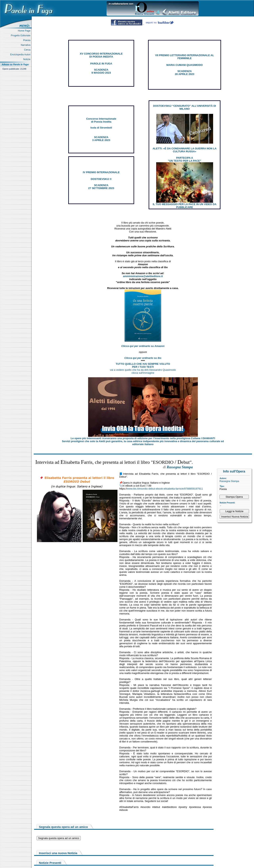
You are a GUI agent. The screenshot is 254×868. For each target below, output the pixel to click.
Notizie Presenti (50, 863)
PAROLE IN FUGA (101, 64)
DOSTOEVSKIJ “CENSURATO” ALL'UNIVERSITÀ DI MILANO (185, 107)
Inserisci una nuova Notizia (58, 853)
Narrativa (26, 45)
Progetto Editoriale (21, 36)
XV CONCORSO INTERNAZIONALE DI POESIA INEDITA (101, 55)
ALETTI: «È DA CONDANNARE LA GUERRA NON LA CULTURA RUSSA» (185, 150)
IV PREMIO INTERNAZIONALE (101, 172)
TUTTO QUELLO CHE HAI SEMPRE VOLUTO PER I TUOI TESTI (143, 365)
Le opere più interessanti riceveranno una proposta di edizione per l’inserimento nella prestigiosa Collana (143, 438)
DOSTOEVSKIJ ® (101, 179)
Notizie (27, 59)
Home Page (25, 31)
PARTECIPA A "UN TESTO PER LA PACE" (184, 159)
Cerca (28, 50)
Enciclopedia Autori (21, 55)
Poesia (27, 40)
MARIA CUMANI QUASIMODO (185, 65)
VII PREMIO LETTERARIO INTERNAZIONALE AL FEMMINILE (185, 57)
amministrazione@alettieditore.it (143, 276)
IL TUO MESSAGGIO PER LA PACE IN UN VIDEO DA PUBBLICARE (184, 206)
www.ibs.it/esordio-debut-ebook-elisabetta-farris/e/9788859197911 (165, 489)
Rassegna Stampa (229, 481)
